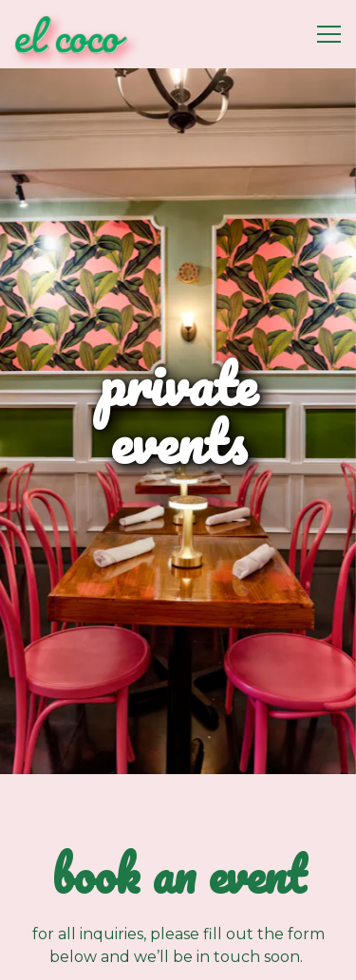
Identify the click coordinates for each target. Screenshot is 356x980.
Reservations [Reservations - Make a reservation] (178, 955)
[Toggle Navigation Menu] (329, 34)
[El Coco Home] (81, 34)
